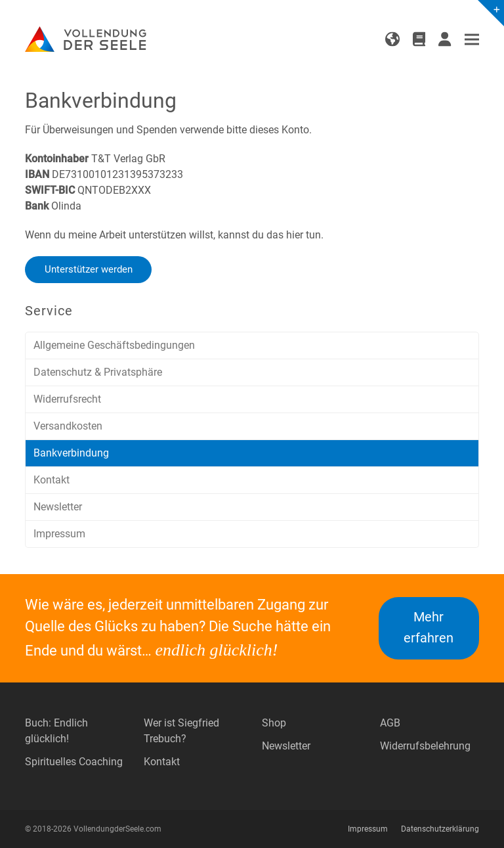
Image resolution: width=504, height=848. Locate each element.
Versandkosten (68, 426)
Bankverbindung (71, 453)
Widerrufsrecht (67, 399)
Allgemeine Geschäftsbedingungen (114, 345)
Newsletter (58, 507)
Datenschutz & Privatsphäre (98, 372)
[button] (472, 40)
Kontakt (52, 480)
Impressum (59, 534)
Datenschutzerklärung (440, 829)
